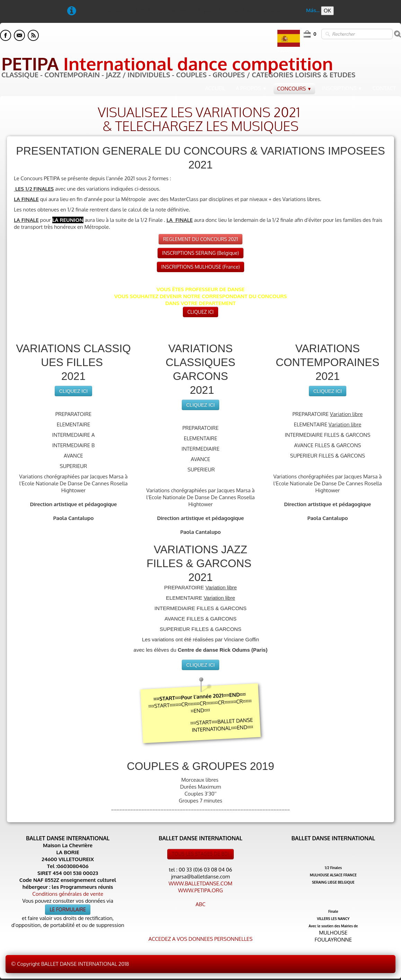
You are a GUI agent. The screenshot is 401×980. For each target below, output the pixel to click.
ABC (201, 904)
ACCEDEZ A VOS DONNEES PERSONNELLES (201, 939)
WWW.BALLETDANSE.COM (201, 883)
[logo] (178, 67)
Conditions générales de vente (68, 894)
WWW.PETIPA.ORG (200, 890)
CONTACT (384, 88)
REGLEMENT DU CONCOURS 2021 (201, 239)
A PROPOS (251, 88)
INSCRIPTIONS (342, 88)
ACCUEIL (215, 88)
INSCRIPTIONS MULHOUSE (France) (201, 267)
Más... (313, 10)
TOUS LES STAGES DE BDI (201, 854)
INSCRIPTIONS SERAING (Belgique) (201, 253)
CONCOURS (294, 89)
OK (327, 11)
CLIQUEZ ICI (201, 312)
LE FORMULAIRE (68, 909)
